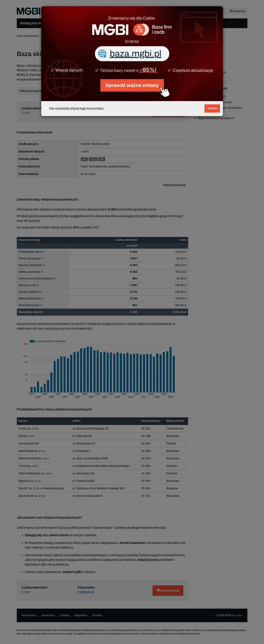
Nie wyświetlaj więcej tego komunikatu (77, 108)
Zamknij (212, 108)
